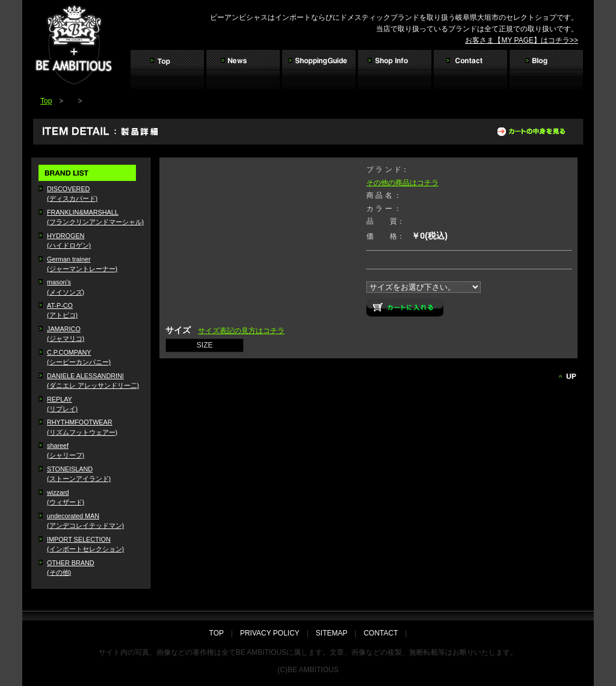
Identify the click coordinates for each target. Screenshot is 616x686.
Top (46, 101)
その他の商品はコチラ (402, 183)
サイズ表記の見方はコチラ (241, 331)
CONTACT (380, 633)
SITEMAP (331, 633)
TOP (220, 633)
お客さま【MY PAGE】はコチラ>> (522, 40)
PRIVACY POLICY (270, 633)
